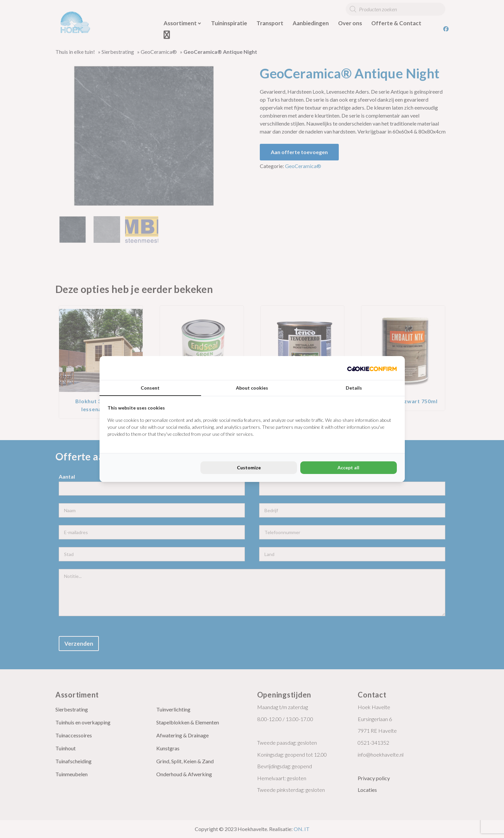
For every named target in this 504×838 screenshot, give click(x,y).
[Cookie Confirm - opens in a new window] (372, 368)
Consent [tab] (150, 388)
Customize (249, 467)
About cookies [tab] (252, 388)
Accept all (348, 467)
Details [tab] (354, 388)
